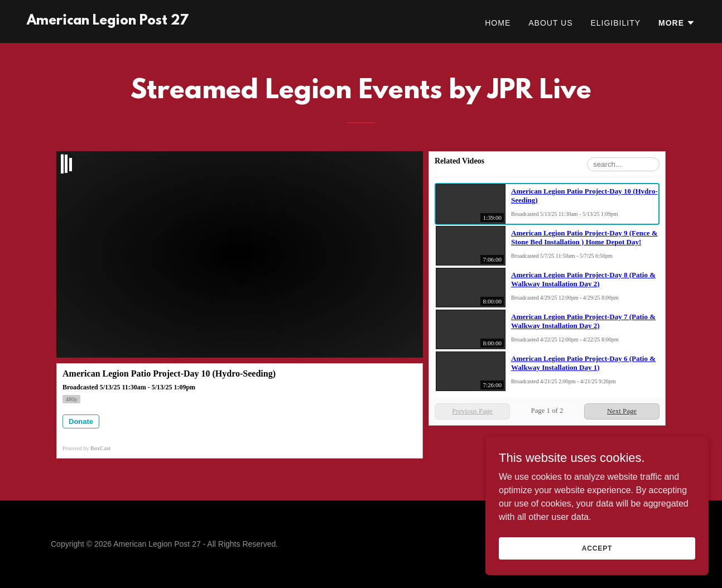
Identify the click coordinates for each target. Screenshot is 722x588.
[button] (677, 23)
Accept (597, 548)
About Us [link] (550, 23)
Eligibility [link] (615, 23)
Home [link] (498, 23)
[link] (108, 21)
